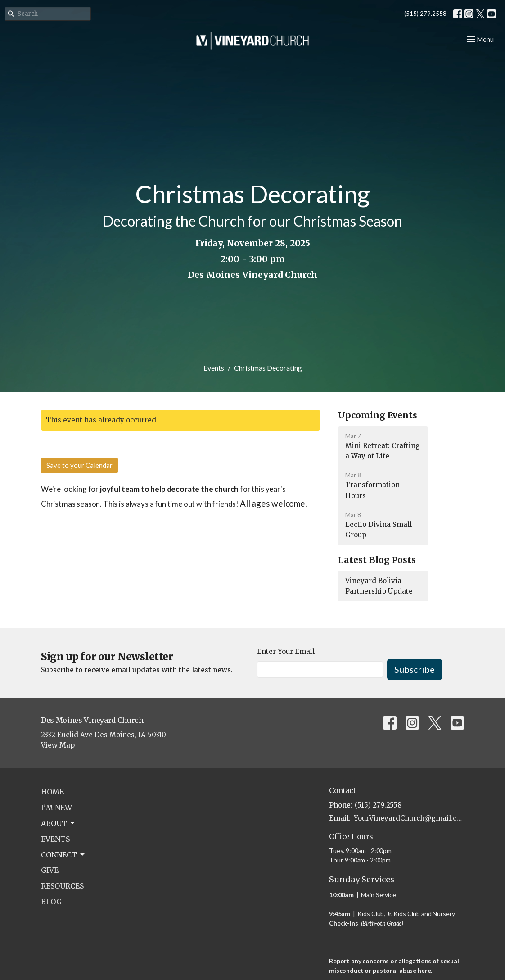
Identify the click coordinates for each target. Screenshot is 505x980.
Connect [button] (63, 855)
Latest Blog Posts (377, 560)
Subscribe (415, 669)
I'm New (56, 808)
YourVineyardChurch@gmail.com (409, 818)
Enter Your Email (286, 651)
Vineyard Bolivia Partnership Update (379, 586)
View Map (58, 745)
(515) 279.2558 (425, 14)
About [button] (59, 823)
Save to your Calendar (79, 465)
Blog (51, 902)
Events (214, 368)
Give (50, 870)
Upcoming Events (378, 415)
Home (52, 792)
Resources (62, 886)
